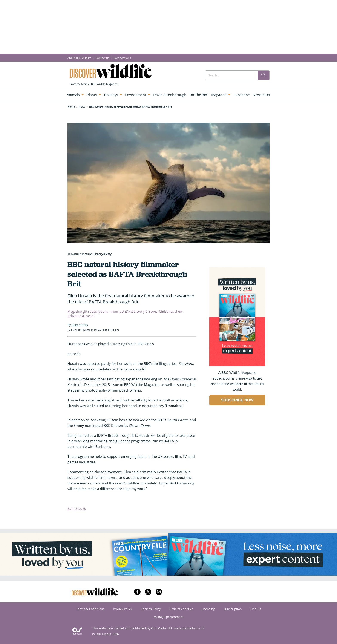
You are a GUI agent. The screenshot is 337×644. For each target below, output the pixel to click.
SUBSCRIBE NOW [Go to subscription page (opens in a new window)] (237, 400)
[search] (263, 75)
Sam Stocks (77, 509)
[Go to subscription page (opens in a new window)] (237, 365)
